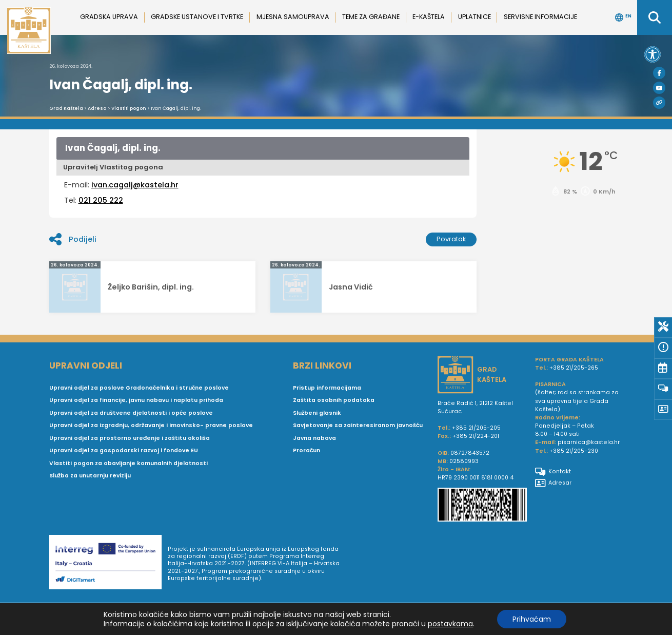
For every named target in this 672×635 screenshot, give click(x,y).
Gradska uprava (109, 17)
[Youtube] (659, 88)
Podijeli (73, 239)
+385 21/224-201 (476, 436)
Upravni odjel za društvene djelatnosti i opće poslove (131, 413)
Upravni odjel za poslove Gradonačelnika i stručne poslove (139, 388)
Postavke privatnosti (593, 616)
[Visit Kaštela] (659, 103)
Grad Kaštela (66, 108)
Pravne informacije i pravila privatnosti (500, 616)
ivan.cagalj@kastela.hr (135, 185)
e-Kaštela (429, 17)
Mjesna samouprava (293, 17)
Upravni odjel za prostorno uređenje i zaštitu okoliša (130, 438)
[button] (653, 54)
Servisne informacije (540, 17)
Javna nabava (314, 438)
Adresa (97, 108)
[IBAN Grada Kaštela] (482, 506)
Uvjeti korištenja (376, 616)
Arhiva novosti (326, 616)
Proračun (307, 450)
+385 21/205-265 (574, 368)
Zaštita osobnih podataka (334, 400)
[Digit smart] (108, 564)
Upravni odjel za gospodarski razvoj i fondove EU (124, 450)
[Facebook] (659, 73)
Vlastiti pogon (129, 108)
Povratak (451, 239)
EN (623, 17)
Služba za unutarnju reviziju (90, 476)
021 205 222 (101, 200)
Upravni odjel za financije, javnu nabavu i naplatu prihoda (136, 400)
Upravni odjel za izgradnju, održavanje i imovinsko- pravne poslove (151, 425)
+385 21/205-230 (574, 451)
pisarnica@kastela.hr (589, 442)
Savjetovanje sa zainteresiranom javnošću (358, 425)
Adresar (553, 483)
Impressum (422, 616)
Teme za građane (371, 17)
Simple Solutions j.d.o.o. (144, 631)
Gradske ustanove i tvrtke (197, 17)
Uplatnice (475, 17)
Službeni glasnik (317, 413)
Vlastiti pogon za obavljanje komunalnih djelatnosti (129, 463)
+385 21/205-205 (476, 428)
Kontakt (553, 472)
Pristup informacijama (327, 388)
